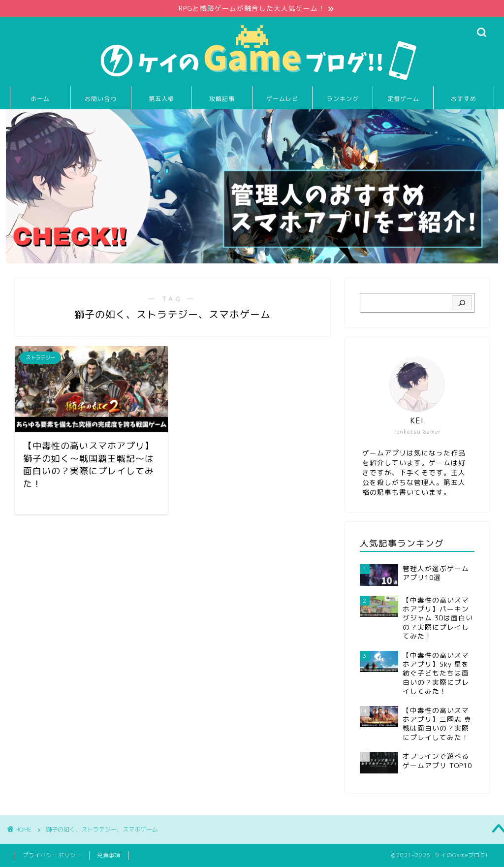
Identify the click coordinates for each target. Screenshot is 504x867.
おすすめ (464, 99)
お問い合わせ (101, 102)
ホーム (40, 99)
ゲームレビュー (282, 102)
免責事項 (109, 855)
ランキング (343, 99)
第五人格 (161, 99)
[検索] (462, 303)
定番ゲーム (403, 99)
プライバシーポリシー (52, 855)
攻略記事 (222, 99)
